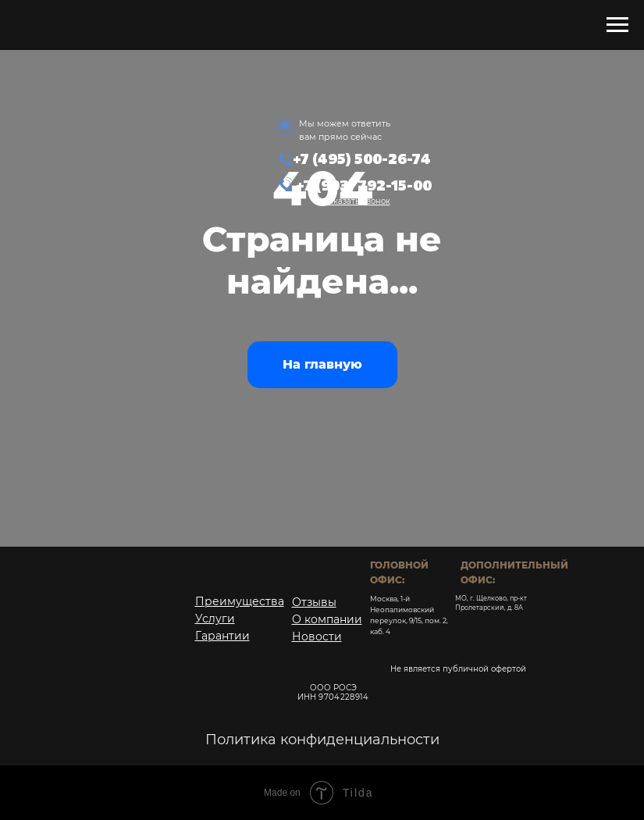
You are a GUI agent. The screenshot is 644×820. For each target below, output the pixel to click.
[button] (357, 201)
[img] (422, 130)
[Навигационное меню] (617, 25)
